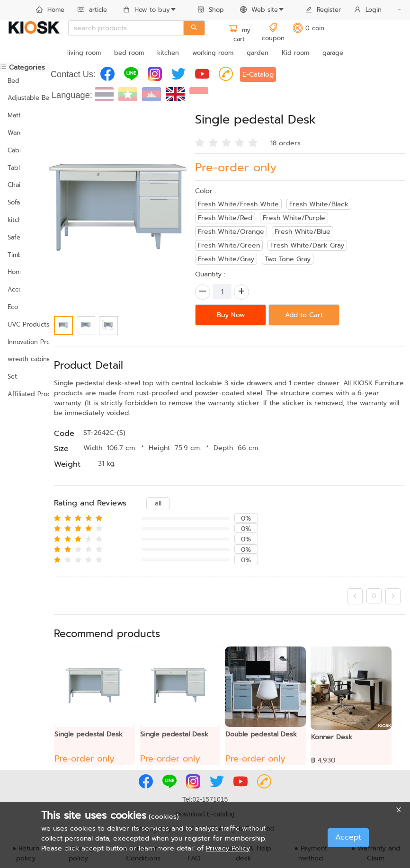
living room (84, 53)
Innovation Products (25, 342)
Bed (13, 81)
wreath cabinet (25, 359)
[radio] (200, 142)
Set (12, 376)
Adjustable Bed (25, 98)
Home (50, 10)
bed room (129, 53)
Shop (211, 10)
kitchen (168, 53)
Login (368, 10)
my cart (239, 35)
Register (323, 10)
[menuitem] (50, 10)
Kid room (295, 53)
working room (213, 53)
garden (258, 53)
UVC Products (25, 324)
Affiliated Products (25, 394)
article (92, 10)
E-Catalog (258, 75)
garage (333, 53)
